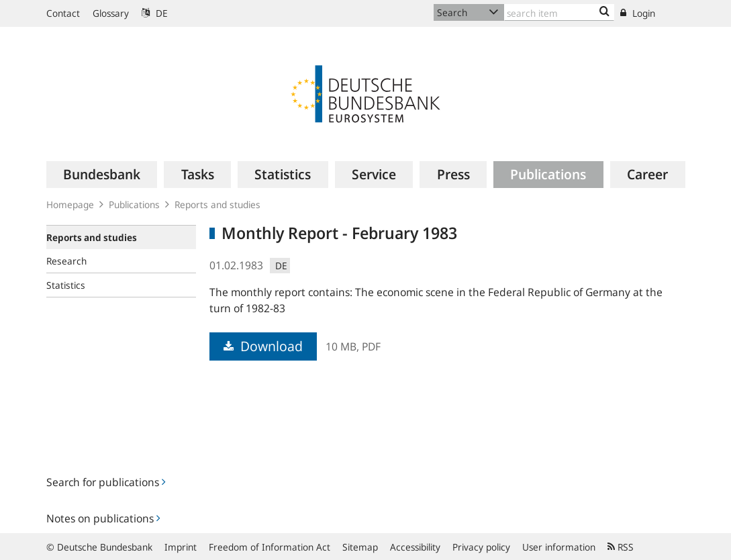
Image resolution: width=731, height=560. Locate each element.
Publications (134, 204)
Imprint (181, 547)
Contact (63, 13)
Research (66, 261)
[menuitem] (102, 175)
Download (263, 346)
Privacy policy (481, 547)
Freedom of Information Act (270, 547)
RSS (621, 547)
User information (559, 547)
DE (155, 13)
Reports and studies (217, 204)
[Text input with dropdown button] (559, 12)
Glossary (111, 13)
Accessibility (415, 547)
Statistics (66, 285)
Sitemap (360, 547)
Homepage (70, 204)
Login (638, 13)
